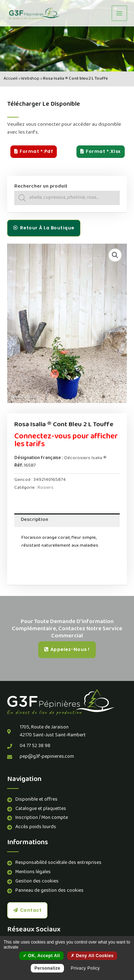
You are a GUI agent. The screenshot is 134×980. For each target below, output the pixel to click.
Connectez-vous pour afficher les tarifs (66, 441)
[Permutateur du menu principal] (120, 13)
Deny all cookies (92, 956)
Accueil (11, 79)
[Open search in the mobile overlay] (67, 198)
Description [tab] (34, 520)
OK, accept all (41, 956)
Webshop (30, 79)
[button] (115, 255)
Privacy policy (85, 968)
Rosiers (46, 488)
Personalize (47, 968)
